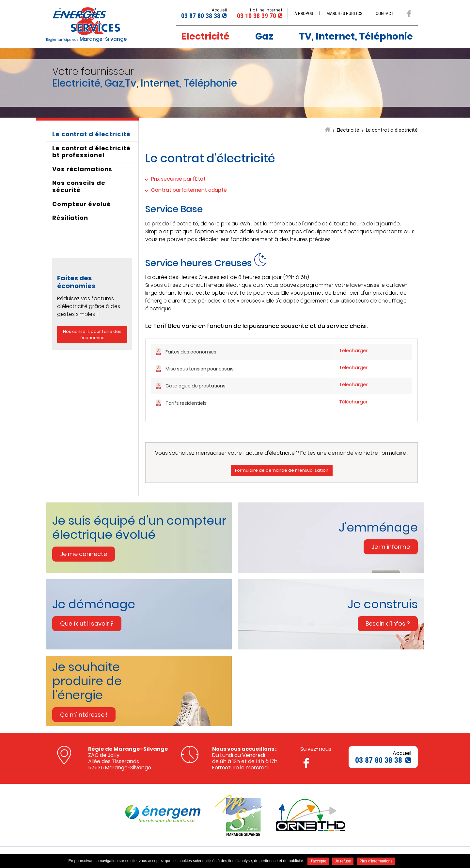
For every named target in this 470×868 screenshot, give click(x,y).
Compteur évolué (82, 204)
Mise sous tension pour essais (200, 369)
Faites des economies (191, 352)
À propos (304, 13)
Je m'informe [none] (391, 547)
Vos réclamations (82, 169)
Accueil (328, 130)
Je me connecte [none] (84, 554)
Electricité (348, 130)
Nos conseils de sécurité (79, 186)
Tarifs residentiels (186, 403)
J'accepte (318, 861)
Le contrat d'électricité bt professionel (91, 152)
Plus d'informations (376, 861)
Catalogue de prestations (196, 386)
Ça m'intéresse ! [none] (84, 715)
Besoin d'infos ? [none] (388, 623)
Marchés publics (344, 13)
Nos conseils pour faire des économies (92, 335)
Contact (384, 13)
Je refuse (343, 861)
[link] (142, 538)
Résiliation (70, 218)
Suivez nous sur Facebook (409, 13)
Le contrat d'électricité (392, 130)
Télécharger (353, 351)
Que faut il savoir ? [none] (87, 623)
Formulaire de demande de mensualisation (282, 470)
